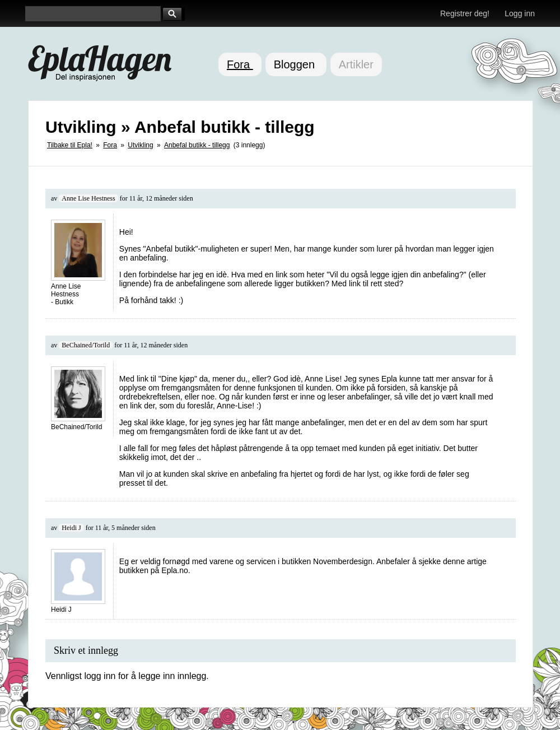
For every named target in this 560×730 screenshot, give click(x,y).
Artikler (356, 64)
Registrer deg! (465, 13)
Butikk (64, 302)
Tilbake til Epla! (70, 145)
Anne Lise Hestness (88, 198)
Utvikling (140, 145)
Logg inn (520, 13)
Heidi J (71, 528)
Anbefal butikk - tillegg (197, 145)
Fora (240, 64)
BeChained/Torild (86, 345)
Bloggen (296, 64)
